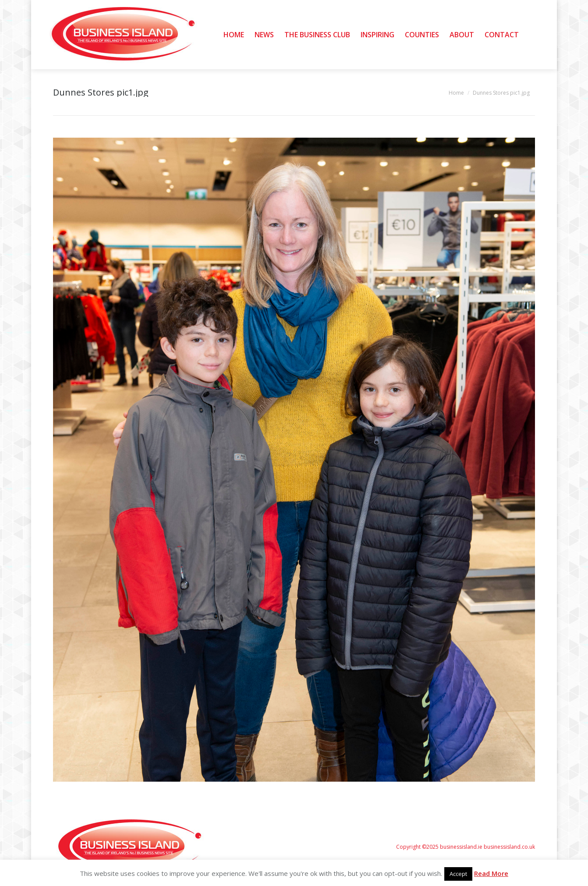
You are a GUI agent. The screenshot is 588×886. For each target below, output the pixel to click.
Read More (491, 873)
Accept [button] (458, 874)
